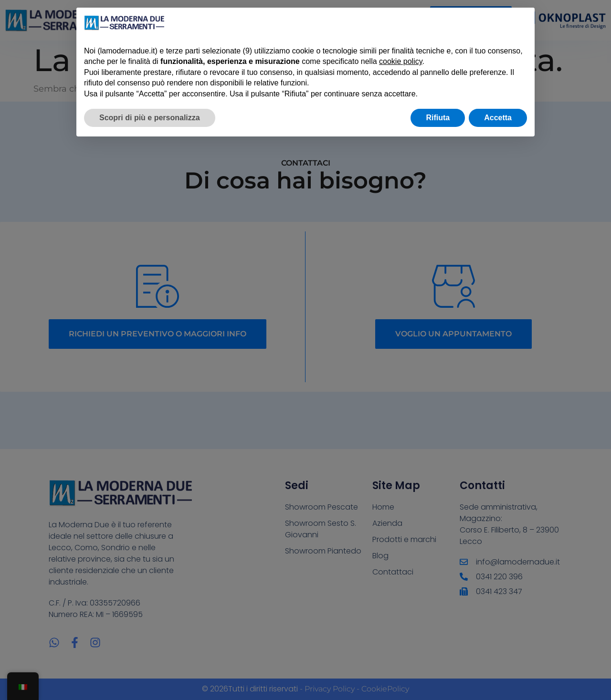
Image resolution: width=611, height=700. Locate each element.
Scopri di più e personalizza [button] (150, 118)
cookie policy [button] (400, 61)
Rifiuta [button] (438, 118)
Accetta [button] (498, 118)
